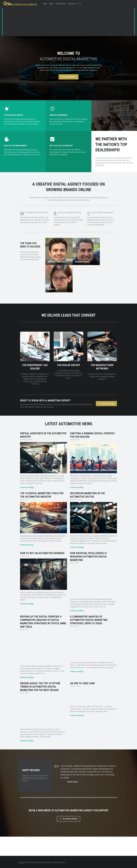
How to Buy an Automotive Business (42, 523)
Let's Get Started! (69, 77)
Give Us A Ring (106, 373)
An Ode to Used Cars (82, 653)
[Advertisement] (68, 22)
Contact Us (72, 4)
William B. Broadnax (57, 259)
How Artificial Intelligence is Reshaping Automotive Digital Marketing (89, 526)
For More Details (68, 823)
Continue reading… (27, 457)
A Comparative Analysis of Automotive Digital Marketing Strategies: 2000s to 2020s (89, 589)
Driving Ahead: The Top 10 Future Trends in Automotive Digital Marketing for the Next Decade (40, 656)
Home (45, 4)
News (51, 4)
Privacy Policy (61, 4)
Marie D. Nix (101, 259)
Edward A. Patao (79, 259)
